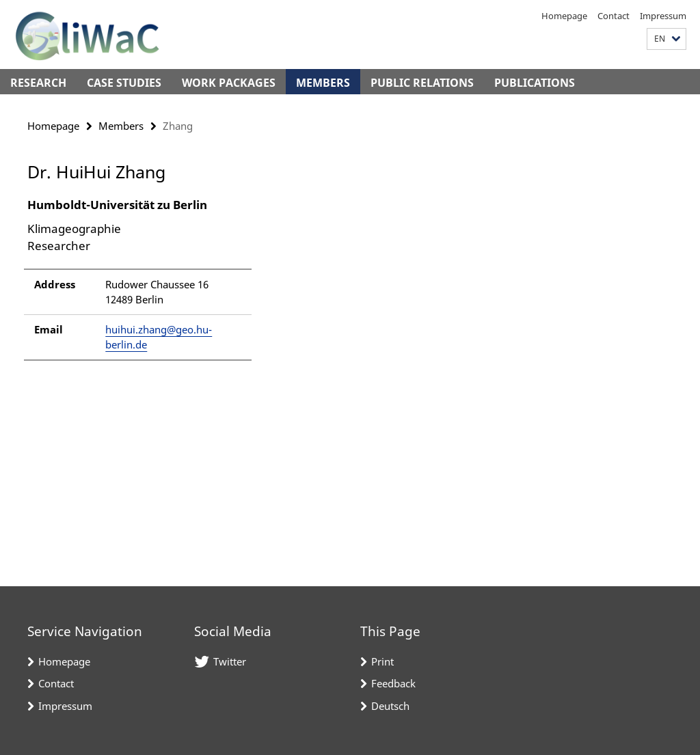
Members (323, 83)
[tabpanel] (211, 285)
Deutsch (390, 706)
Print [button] (382, 661)
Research (38, 83)
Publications (535, 83)
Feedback (393, 683)
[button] (667, 39)
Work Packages (229, 83)
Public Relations (422, 83)
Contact (614, 16)
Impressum (663, 16)
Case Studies (124, 83)
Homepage (564, 16)
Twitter (230, 661)
